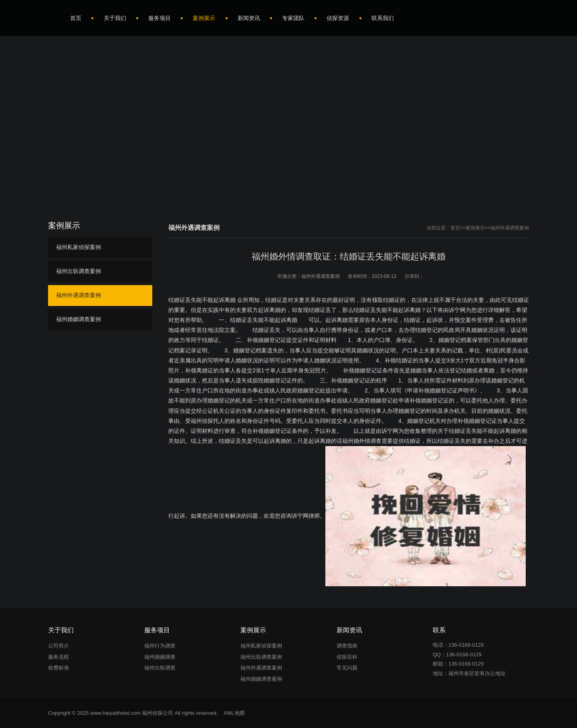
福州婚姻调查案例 (79, 319)
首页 (455, 228)
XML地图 (234, 713)
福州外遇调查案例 (510, 228)
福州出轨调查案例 (79, 271)
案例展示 (475, 228)
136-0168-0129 (464, 655)
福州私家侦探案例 (79, 247)
